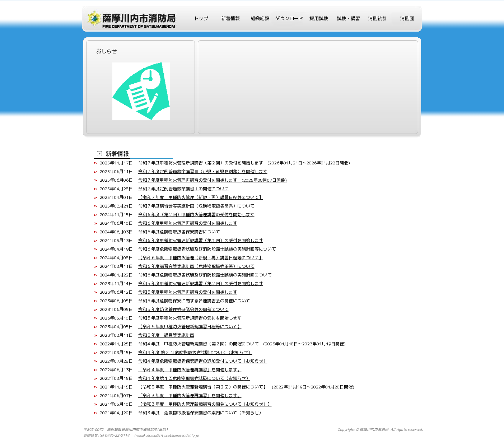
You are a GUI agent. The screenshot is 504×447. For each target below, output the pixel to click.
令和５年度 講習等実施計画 (166, 335)
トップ (201, 18)
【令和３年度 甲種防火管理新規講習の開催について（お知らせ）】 (205, 404)
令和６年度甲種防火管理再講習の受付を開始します (188, 223)
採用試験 (319, 18)
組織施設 (260, 18)
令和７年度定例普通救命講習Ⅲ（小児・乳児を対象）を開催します (203, 171)
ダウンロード (289, 18)
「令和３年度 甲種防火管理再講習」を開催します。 (190, 395)
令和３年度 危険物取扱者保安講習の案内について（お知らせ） (201, 413)
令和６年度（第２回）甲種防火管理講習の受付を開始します (196, 215)
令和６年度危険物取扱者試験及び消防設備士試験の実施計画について (205, 275)
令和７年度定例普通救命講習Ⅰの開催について (183, 189)
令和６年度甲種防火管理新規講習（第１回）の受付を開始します (201, 240)
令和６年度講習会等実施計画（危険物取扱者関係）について (196, 266)
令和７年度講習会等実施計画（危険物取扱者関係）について (196, 206)
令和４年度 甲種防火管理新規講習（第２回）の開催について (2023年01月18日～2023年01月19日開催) (242, 344)
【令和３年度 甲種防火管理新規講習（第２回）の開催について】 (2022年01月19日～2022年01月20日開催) (246, 387)
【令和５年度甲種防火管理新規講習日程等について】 (190, 327)
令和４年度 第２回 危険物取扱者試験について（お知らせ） (195, 352)
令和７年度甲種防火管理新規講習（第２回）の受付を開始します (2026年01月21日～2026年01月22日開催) (244, 163)
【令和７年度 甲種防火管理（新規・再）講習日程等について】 (201, 197)
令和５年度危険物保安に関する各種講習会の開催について (194, 301)
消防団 (407, 18)
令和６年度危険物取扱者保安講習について (179, 232)
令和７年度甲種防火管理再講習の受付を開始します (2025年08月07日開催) (213, 180)
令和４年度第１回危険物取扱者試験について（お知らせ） (194, 378)
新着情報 (230, 18)
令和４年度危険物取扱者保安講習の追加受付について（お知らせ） (203, 361)
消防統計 (378, 18)
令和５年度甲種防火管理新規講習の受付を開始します (190, 318)
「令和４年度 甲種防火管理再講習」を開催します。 (190, 370)
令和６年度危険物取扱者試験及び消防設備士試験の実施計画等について (207, 249)
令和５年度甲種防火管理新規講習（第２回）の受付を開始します (201, 283)
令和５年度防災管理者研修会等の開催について (183, 309)
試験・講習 (348, 18)
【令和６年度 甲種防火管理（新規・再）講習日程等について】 (201, 258)
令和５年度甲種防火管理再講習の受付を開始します (188, 292)
